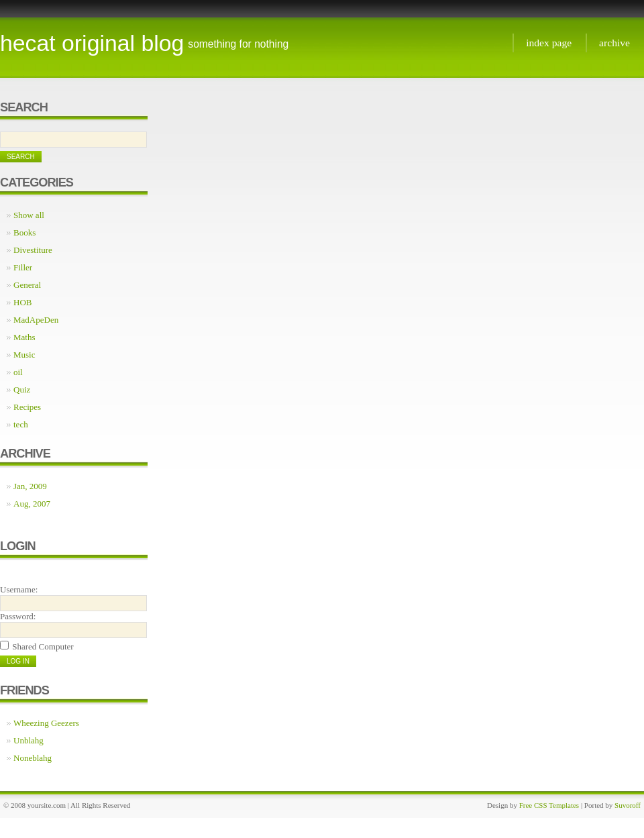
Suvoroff (628, 805)
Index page (549, 43)
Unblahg (29, 740)
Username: (19, 589)
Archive (614, 43)
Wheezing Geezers (46, 723)
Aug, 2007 (32, 504)
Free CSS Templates (549, 805)
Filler (23, 267)
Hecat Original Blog (92, 43)
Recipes (27, 407)
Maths (24, 337)
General (27, 285)
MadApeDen (36, 320)
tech (21, 424)
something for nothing (238, 44)
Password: (18, 616)
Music (24, 355)
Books (24, 232)
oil (18, 372)
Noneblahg (33, 758)
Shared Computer (43, 646)
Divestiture (33, 250)
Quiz (22, 389)
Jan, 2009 (30, 486)
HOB (22, 302)
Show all (29, 215)
